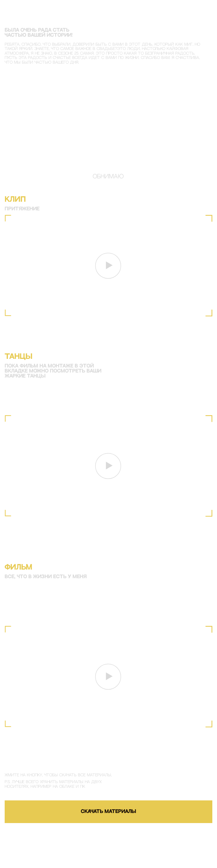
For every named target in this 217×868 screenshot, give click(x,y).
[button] (108, 266)
